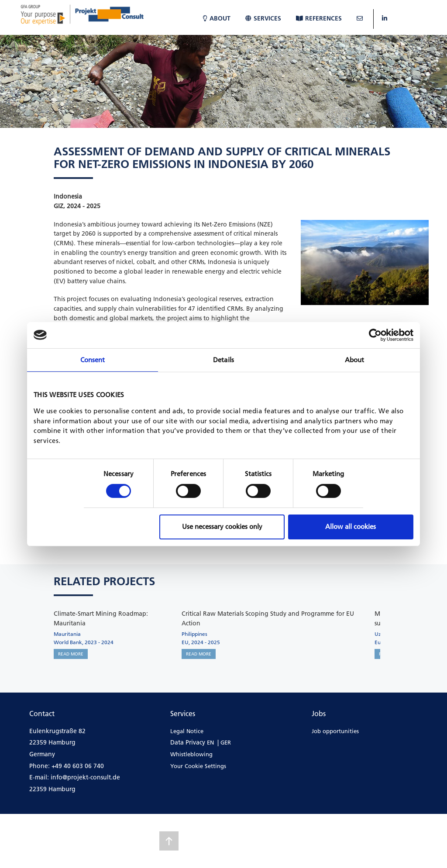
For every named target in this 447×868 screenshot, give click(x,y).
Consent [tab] (93, 359)
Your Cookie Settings (198, 766)
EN (210, 742)
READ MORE (71, 654)
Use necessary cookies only (222, 527)
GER (226, 742)
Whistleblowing (191, 754)
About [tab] (355, 359)
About (217, 18)
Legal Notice (187, 731)
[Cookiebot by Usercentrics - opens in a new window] (375, 335)
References (319, 18)
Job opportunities (335, 731)
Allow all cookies (351, 527)
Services (263, 18)
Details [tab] (223, 359)
